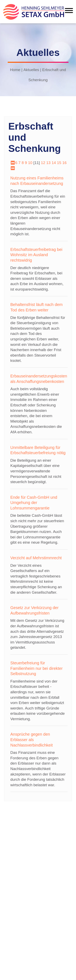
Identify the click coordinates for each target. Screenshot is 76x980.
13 (48, 163)
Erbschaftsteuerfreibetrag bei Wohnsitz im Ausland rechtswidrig (36, 255)
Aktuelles (31, 70)
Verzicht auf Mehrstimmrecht (36, 558)
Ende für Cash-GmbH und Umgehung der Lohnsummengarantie (34, 503)
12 (43, 163)
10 (30, 163)
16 (65, 163)
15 (59, 163)
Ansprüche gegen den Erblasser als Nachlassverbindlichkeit (32, 740)
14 (54, 163)
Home (15, 70)
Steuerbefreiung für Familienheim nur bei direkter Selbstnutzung (36, 668)
